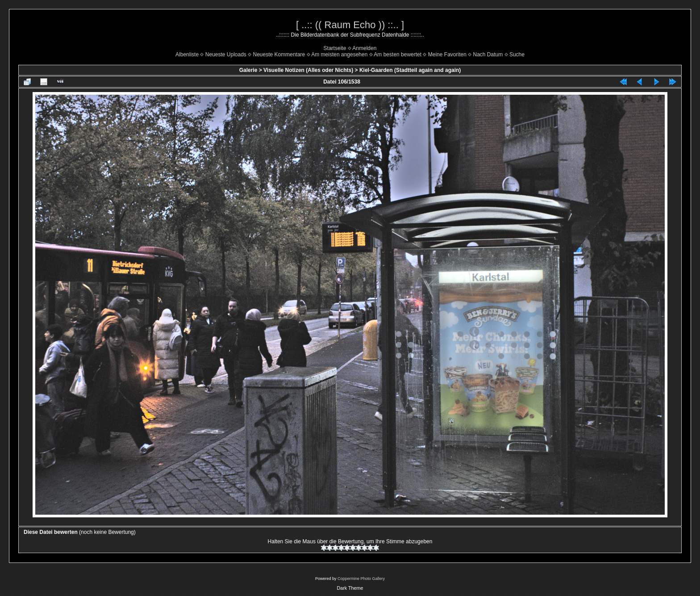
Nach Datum (488, 55)
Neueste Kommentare (279, 55)
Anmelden (364, 48)
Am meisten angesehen (339, 55)
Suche (517, 55)
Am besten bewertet (398, 55)
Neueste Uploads (226, 55)
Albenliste (187, 55)
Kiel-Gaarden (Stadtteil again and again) (410, 70)
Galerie (248, 70)
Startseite (335, 48)
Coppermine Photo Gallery (361, 579)
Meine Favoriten (447, 55)
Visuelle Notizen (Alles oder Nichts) (308, 70)
